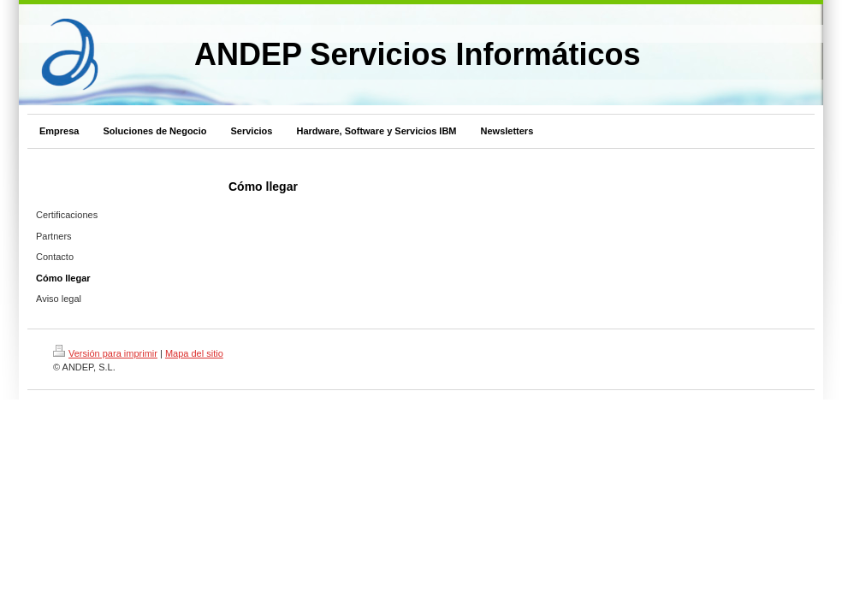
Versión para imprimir (105, 353)
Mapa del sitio (194, 353)
